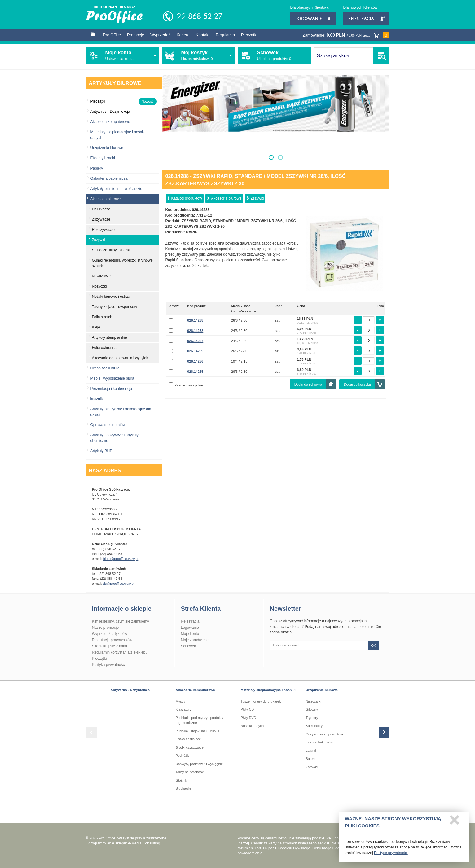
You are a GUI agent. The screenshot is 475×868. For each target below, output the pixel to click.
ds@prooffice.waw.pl (119, 584)
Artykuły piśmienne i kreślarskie (116, 189)
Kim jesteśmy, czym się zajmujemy (121, 621)
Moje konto (190, 634)
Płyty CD (247, 709)
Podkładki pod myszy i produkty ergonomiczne (200, 720)
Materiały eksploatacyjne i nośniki (268, 690)
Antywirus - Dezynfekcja (130, 690)
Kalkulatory (314, 726)
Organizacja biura (105, 368)
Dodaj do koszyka (357, 384)
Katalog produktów (187, 198)
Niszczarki (314, 701)
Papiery (97, 168)
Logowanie (313, 19)
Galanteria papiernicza (109, 178)
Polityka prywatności (109, 665)
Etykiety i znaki (103, 158)
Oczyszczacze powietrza (324, 734)
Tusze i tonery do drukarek (261, 701)
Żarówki (312, 767)
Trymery (312, 718)
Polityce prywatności (391, 855)
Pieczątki (249, 35)
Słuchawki (183, 788)
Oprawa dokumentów (108, 425)
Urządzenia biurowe (107, 148)
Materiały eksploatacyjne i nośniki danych (118, 135)
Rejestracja (366, 19)
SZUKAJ (381, 56)
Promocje (136, 35)
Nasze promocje (106, 628)
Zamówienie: (346, 35)
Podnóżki (183, 756)
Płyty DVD (248, 718)
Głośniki (182, 780)
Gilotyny (312, 709)
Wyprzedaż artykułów (110, 634)
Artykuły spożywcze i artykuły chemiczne (114, 438)
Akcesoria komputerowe (110, 122)
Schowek (189, 646)
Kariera (183, 35)
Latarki (311, 751)
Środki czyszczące (190, 747)
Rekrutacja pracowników (112, 640)
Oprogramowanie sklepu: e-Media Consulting (123, 843)
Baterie (311, 759)
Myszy (180, 701)
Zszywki (257, 198)
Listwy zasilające (188, 739)
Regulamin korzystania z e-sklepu (120, 652)
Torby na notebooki (190, 772)
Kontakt (203, 35)
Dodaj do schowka (308, 384)
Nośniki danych (252, 726)
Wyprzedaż (160, 35)
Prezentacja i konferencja (111, 389)
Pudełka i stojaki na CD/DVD (197, 731)
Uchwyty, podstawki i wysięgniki (200, 764)
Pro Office (112, 35)
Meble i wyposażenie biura (112, 378)
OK (374, 645)
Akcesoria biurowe (226, 198)
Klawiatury (184, 709)
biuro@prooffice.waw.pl (121, 559)
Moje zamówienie (195, 640)
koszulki (97, 399)
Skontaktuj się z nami (110, 646)
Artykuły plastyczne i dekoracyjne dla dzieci (121, 412)
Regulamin (225, 35)
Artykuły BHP (101, 451)
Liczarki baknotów (319, 742)
